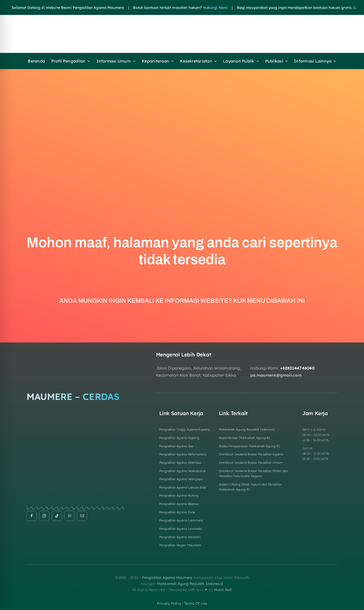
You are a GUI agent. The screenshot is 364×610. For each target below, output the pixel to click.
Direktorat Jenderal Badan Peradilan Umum (251, 463)
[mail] (82, 516)
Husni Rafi (223, 590)
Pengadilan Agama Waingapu (181, 479)
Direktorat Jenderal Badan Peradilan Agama (251, 454)
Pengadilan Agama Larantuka (181, 520)
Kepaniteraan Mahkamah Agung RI (245, 438)
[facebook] (32, 516)
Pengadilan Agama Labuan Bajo (183, 487)
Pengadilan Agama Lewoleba (181, 529)
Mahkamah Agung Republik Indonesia (247, 429)
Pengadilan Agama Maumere (167, 578)
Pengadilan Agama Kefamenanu (183, 454)
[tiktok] (57, 516)
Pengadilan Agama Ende (177, 512)
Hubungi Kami (204, 8)
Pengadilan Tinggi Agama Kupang (185, 429)
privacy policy (169, 603)
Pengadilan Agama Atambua (180, 463)
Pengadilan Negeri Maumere (180, 545)
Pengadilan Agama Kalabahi (180, 537)
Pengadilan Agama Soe (176, 446)
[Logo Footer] (75, 354)
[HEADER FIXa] (144, 24)
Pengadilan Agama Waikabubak (183, 471)
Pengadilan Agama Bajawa (179, 504)
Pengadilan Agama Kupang (179, 438)
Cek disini (350, 8)
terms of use (196, 603)
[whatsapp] (70, 516)
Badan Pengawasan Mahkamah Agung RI (249, 446)
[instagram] (44, 516)
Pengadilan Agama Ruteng (179, 495)
